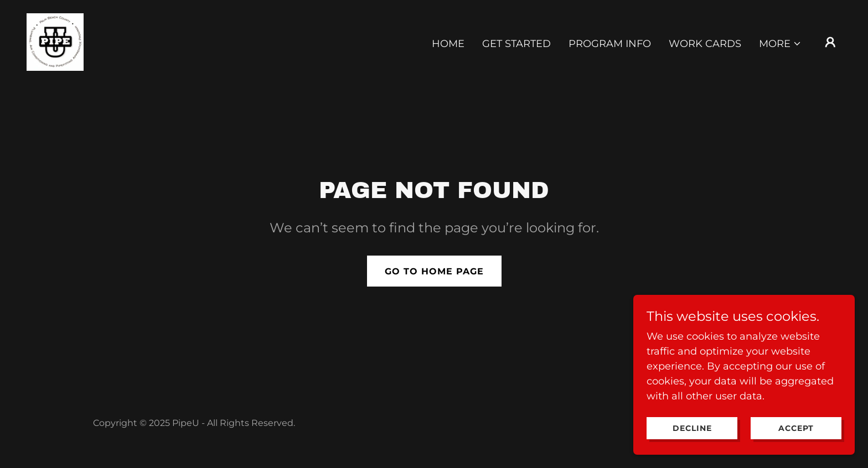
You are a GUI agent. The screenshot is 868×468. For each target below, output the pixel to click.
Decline (692, 428)
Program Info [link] (610, 44)
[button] (780, 44)
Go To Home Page (434, 271)
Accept (796, 428)
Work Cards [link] (705, 44)
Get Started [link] (516, 44)
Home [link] (448, 44)
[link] (55, 41)
